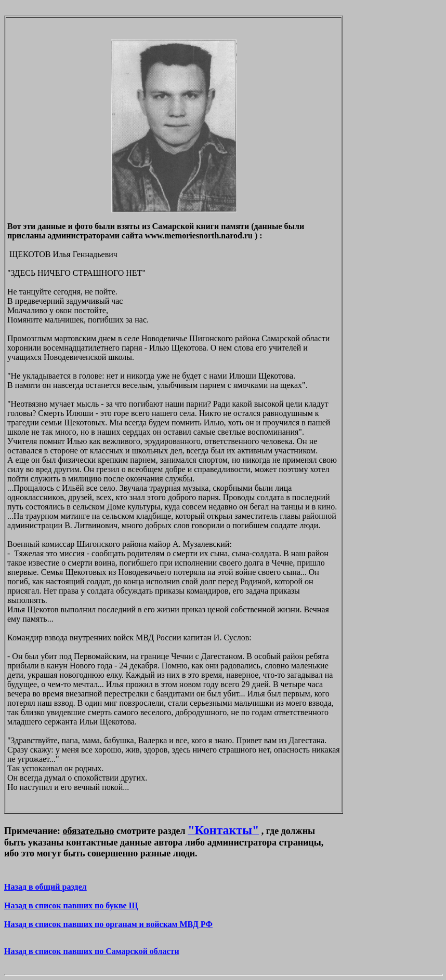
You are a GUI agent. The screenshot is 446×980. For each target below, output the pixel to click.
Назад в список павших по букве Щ (71, 905)
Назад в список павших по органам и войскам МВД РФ (108, 924)
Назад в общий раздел (45, 887)
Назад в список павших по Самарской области (92, 951)
